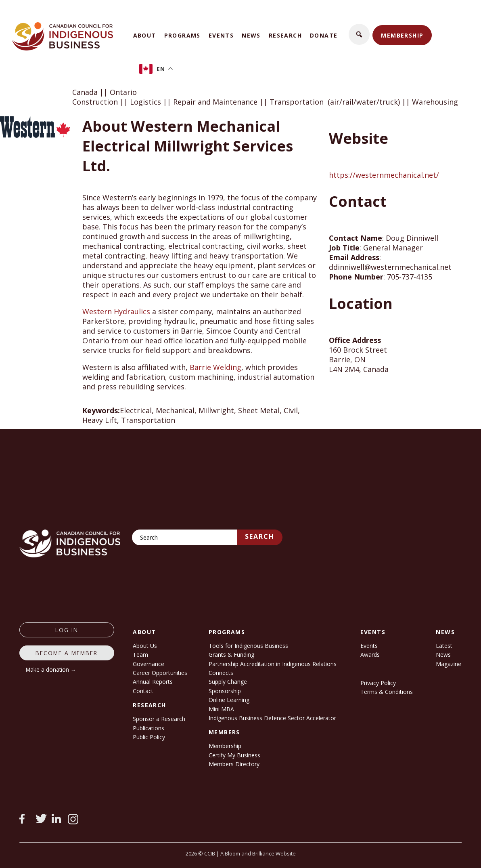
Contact (143, 691)
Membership (402, 35)
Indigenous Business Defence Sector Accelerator (272, 718)
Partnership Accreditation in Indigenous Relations (273, 664)
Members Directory (234, 764)
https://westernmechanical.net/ (384, 175)
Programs (182, 35)
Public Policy (149, 737)
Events (221, 35)
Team (140, 655)
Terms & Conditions (387, 692)
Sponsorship (225, 691)
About (145, 35)
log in (67, 630)
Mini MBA (221, 709)
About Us (145, 646)
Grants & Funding (231, 655)
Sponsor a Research (159, 719)
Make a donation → (51, 669)
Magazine (449, 664)
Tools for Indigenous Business (248, 646)
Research (285, 35)
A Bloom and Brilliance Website (258, 853)
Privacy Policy (378, 683)
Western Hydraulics (116, 311)
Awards (370, 655)
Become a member (67, 653)
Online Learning (229, 700)
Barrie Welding (215, 367)
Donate (324, 35)
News (251, 35)
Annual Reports (153, 682)
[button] (359, 34)
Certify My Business (234, 755)
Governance (148, 664)
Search (260, 536)
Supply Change (228, 682)
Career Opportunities (160, 673)
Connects (221, 673)
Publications (148, 728)
